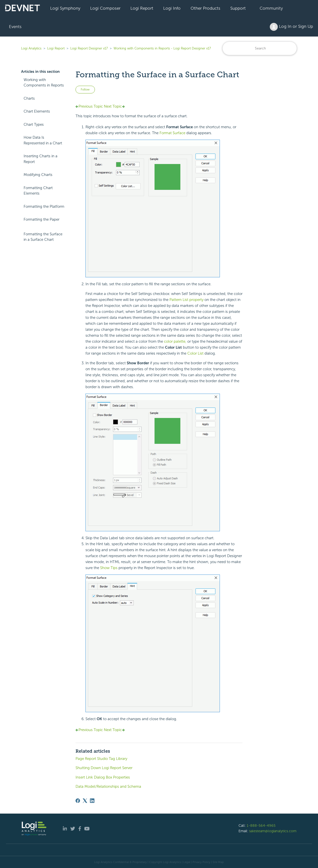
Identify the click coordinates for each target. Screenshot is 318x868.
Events (15, 27)
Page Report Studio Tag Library (101, 759)
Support (238, 8)
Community (271, 8)
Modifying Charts (38, 175)
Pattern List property (186, 300)
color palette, (175, 341)
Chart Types (34, 124)
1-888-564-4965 (261, 826)
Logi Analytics (31, 48)
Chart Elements (37, 111)
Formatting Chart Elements (38, 191)
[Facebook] (78, 801)
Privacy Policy (201, 862)
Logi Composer (105, 8)
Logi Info (172, 8)
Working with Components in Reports (44, 83)
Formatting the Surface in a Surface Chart (43, 237)
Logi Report (142, 8)
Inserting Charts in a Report (40, 159)
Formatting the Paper (41, 219)
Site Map (218, 862)
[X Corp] (85, 801)
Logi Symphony (65, 8)
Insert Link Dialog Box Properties (103, 777)
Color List (195, 353)
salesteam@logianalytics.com (273, 831)
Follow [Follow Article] (85, 89)
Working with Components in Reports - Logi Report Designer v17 (162, 48)
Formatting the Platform (44, 207)
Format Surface (172, 133)
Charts (29, 98)
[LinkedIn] (92, 801)
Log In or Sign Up (291, 27)
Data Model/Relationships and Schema (108, 786)
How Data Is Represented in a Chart (43, 140)
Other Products (205, 8)
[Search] (260, 48)
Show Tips (109, 568)
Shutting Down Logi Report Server (104, 768)
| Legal (186, 862)
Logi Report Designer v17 (89, 48)
